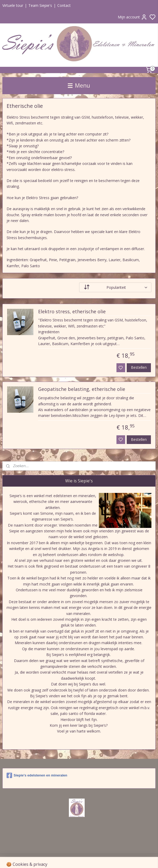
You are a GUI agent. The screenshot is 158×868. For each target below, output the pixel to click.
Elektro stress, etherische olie (72, 312)
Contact (64, 5)
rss (121, 858)
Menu (79, 85)
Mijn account (132, 17)
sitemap (110, 858)
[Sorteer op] (115, 287)
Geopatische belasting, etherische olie (82, 390)
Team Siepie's (40, 5)
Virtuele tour (13, 5)
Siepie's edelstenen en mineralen (37, 775)
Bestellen (139, 367)
